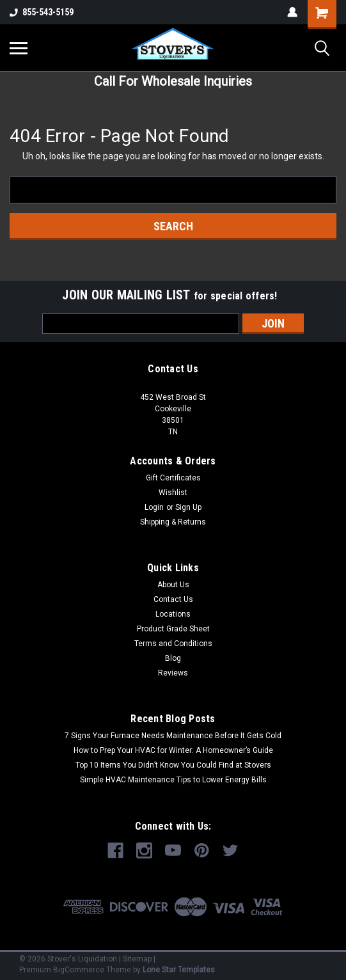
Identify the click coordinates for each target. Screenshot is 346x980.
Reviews (173, 673)
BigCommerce (79, 970)
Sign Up (188, 507)
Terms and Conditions (173, 644)
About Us (173, 585)
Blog (173, 658)
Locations (173, 614)
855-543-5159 (42, 12)
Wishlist (173, 493)
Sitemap (137, 959)
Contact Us (173, 599)
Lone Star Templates (179, 970)
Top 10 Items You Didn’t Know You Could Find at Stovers (173, 765)
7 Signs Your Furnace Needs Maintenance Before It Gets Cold (173, 736)
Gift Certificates (173, 478)
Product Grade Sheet (173, 629)
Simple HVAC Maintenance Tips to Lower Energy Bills (173, 780)
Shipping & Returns (173, 522)
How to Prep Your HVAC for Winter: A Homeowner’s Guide (173, 750)
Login (154, 507)
